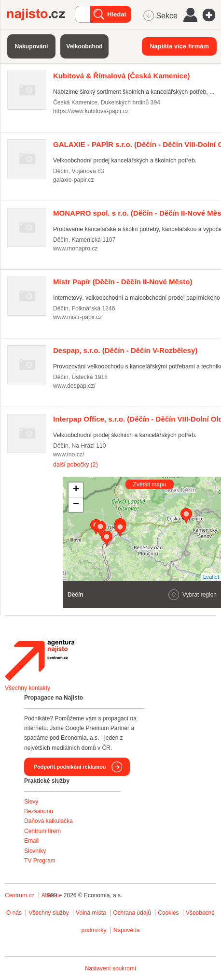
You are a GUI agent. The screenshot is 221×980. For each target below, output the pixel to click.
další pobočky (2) (76, 465)
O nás (14, 913)
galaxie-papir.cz (74, 180)
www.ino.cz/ (69, 454)
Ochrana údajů (132, 913)
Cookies (168, 913)
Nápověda (127, 930)
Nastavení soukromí (111, 968)
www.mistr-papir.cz (77, 317)
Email (31, 841)
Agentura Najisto (40, 660)
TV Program (40, 861)
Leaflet (211, 577)
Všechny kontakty (28, 688)
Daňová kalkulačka (48, 821)
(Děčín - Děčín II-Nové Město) (123, 282)
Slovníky (35, 851)
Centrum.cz (20, 895)
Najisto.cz (41, 15)
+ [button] (76, 490)
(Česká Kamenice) (121, 76)
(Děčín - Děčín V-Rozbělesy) (125, 350)
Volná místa (91, 913)
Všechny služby (49, 913)
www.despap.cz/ (74, 386)
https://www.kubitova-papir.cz (91, 111)
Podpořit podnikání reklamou (70, 767)
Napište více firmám (179, 46)
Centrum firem (42, 831)
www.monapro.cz (76, 249)
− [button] (76, 505)
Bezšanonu (39, 811)
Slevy (31, 802)
